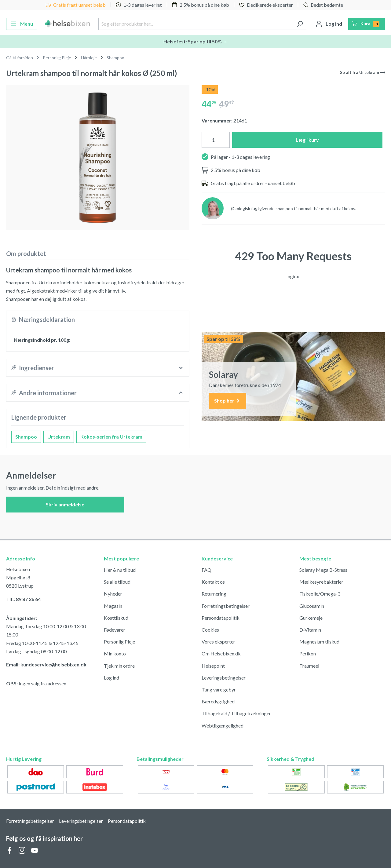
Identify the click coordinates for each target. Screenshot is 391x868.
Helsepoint (213, 666)
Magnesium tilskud (319, 642)
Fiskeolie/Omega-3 (320, 594)
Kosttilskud (116, 618)
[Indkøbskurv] (367, 24)
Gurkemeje (311, 618)
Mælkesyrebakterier (321, 582)
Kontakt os (213, 582)
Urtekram (59, 437)
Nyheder (113, 594)
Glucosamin (312, 606)
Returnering (214, 594)
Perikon (308, 653)
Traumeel (309, 666)
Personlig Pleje (119, 642)
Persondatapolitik (221, 618)
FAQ (206, 570)
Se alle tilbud (117, 582)
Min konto (115, 653)
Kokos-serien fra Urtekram (111, 437)
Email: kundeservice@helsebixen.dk (46, 664)
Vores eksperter (218, 642)
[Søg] (300, 24)
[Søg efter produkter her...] (195, 24)
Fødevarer (115, 630)
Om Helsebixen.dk (221, 653)
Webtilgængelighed (223, 726)
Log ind (111, 678)
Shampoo (26, 437)
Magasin (113, 606)
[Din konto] (329, 24)
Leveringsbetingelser (224, 678)
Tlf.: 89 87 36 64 (23, 599)
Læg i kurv (307, 140)
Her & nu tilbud (120, 570)
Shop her (228, 401)
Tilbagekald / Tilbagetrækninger (236, 713)
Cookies (210, 630)
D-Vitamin (310, 630)
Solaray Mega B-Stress (323, 570)
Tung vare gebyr (219, 689)
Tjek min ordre (119, 666)
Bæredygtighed (218, 701)
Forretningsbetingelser (226, 606)
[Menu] (22, 24)
